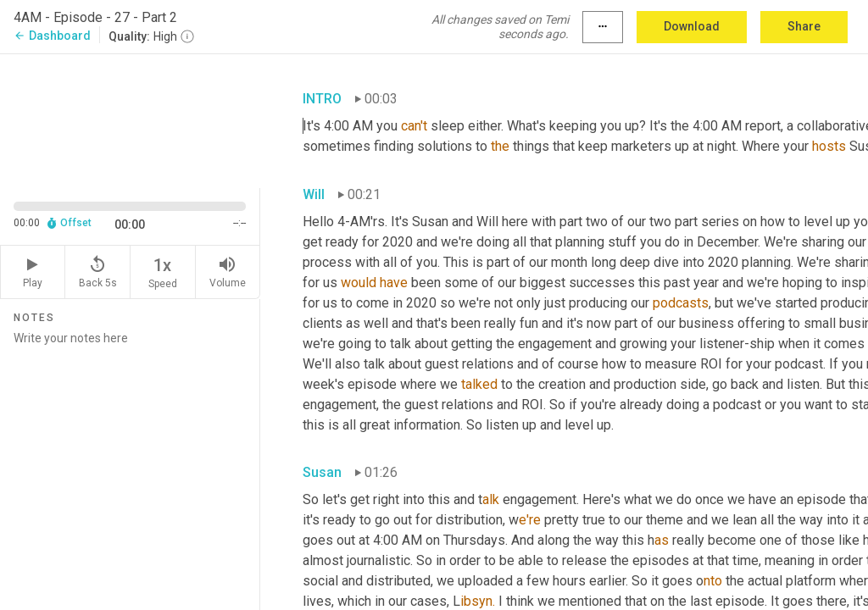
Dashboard (52, 36)
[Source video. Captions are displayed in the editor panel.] (130, 119)
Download (692, 26)
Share (804, 26)
